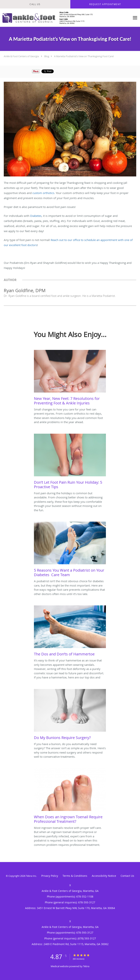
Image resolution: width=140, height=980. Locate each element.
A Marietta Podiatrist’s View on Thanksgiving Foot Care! (84, 56)
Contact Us (127, 876)
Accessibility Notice (104, 876)
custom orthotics (43, 193)
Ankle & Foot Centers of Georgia (21, 56)
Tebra (86, 966)
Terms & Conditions (75, 876)
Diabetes (36, 216)
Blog (47, 56)
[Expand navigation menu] (135, 18)
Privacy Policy (50, 876)
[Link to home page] (65, 18)
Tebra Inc (31, 876)
